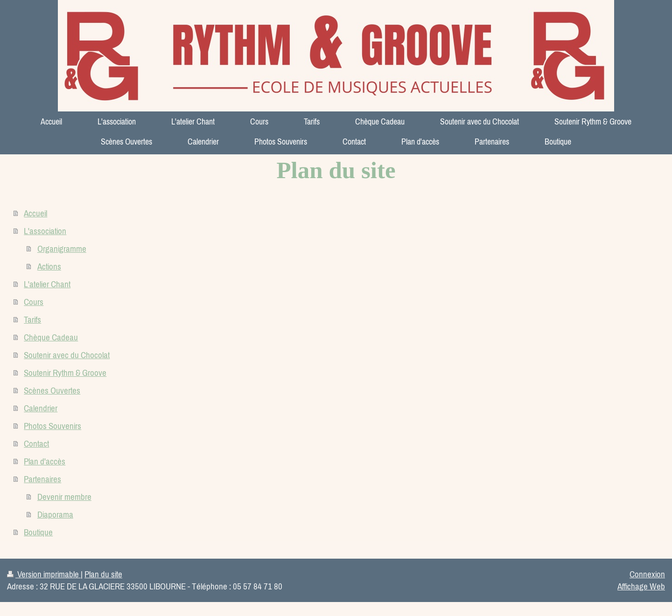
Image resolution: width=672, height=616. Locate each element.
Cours (34, 302)
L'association (45, 231)
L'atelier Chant (47, 284)
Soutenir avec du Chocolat (67, 355)
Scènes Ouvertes (52, 390)
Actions (49, 266)
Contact (36, 443)
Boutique (38, 532)
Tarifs (32, 319)
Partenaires (42, 479)
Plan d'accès (45, 461)
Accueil (35, 213)
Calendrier (41, 408)
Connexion (647, 574)
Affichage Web (641, 586)
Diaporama (55, 514)
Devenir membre (64, 497)
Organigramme (62, 249)
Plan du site (103, 574)
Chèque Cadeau (51, 337)
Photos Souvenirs (52, 426)
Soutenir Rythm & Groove (65, 373)
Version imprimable (44, 574)
